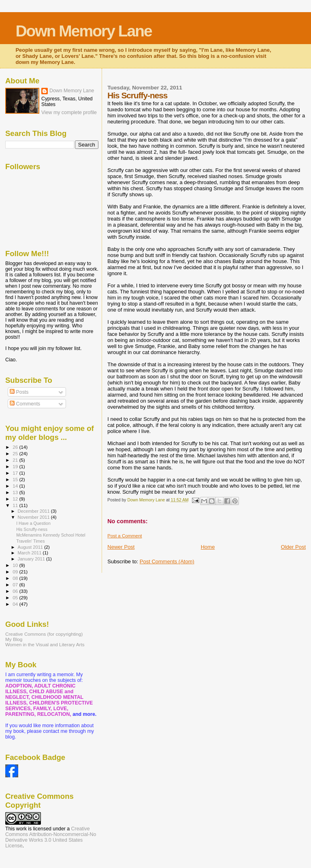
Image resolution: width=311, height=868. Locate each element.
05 (16, 597)
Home (208, 547)
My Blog (14, 639)
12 (16, 499)
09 (16, 572)
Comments (25, 404)
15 (16, 479)
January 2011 (32, 559)
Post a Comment (125, 536)
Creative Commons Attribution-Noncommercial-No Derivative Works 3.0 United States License (51, 837)
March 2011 (30, 553)
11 (16, 505)
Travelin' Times (30, 541)
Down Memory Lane (83, 31)
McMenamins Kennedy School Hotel (51, 535)
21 (16, 460)
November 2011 (34, 517)
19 (16, 466)
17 (16, 473)
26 (16, 447)
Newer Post (121, 547)
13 (16, 492)
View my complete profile (69, 112)
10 (16, 565)
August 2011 (31, 547)
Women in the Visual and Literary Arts (45, 644)
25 (16, 453)
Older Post (293, 547)
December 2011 (34, 511)
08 (16, 578)
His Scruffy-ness (32, 529)
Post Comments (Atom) (167, 561)
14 (16, 486)
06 (16, 591)
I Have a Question (33, 523)
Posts (19, 392)
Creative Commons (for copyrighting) (44, 634)
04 (16, 604)
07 (16, 585)
